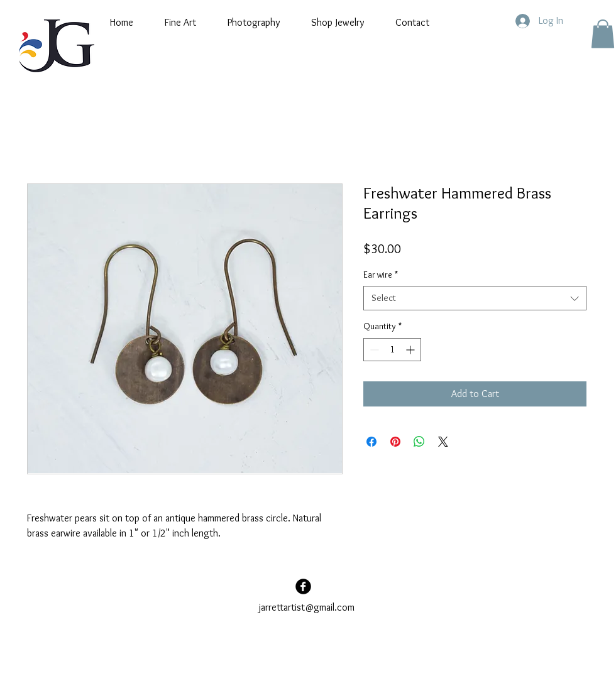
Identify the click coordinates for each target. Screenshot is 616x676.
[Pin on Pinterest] (395, 442)
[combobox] (475, 298)
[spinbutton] (392, 350)
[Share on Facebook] (371, 442)
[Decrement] (373, 350)
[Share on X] (443, 442)
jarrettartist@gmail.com (307, 607)
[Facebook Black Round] (303, 586)
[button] (180, 23)
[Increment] (411, 350)
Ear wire (381, 275)
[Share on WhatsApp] (419, 442)
